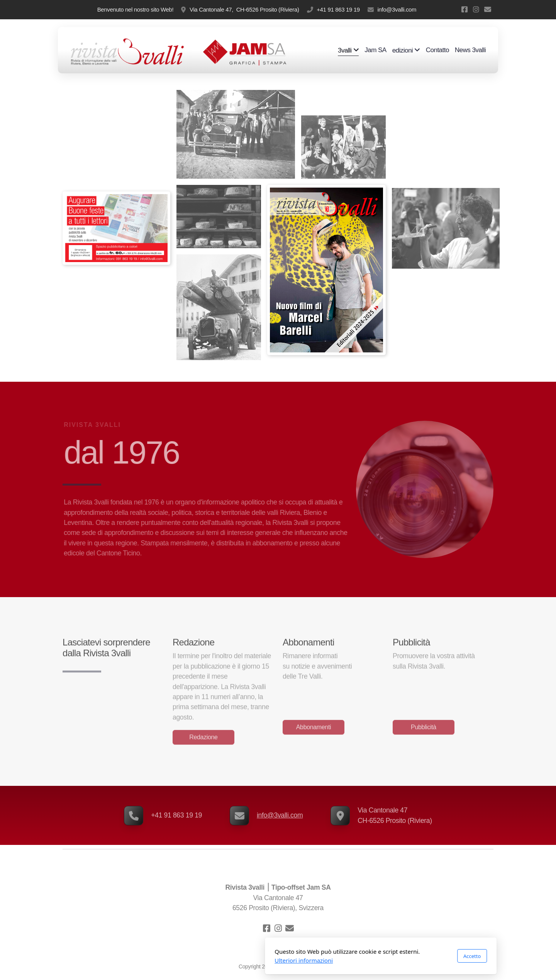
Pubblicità (424, 729)
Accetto (369, 956)
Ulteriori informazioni (201, 960)
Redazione (203, 739)
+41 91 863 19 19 (338, 9)
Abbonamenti (314, 729)
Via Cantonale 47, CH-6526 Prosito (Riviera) (244, 9)
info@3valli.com (397, 9)
